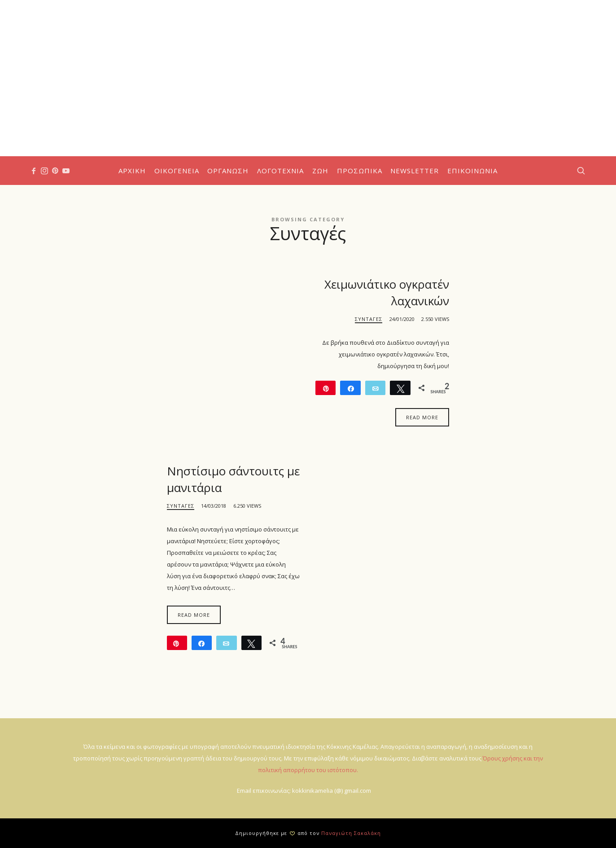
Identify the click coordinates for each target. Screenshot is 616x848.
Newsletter (415, 171)
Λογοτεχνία (280, 171)
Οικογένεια (177, 171)
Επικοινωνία (472, 171)
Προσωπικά (360, 171)
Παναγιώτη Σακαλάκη (351, 833)
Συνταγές (369, 319)
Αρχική (132, 171)
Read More (422, 417)
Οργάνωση (228, 171)
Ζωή (320, 171)
